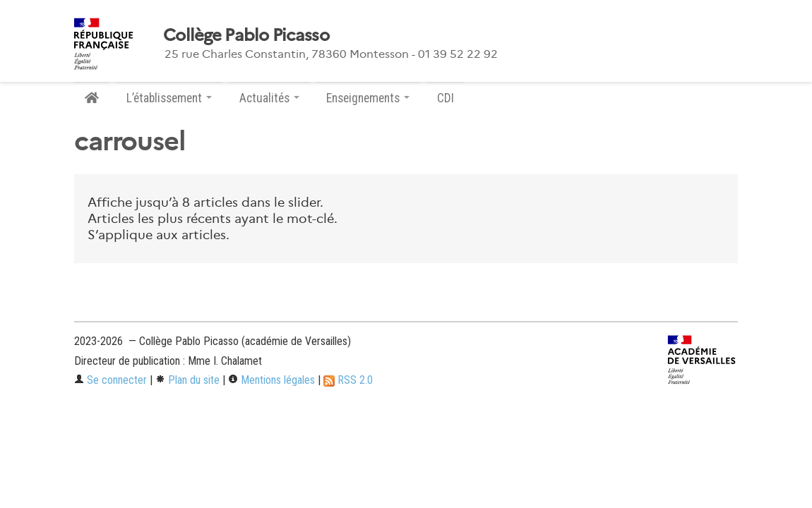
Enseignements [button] (368, 98)
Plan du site (187, 380)
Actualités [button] (269, 98)
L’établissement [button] (169, 98)
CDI (446, 98)
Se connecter (111, 380)
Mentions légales (271, 380)
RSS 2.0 (348, 380)
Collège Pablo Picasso (246, 35)
